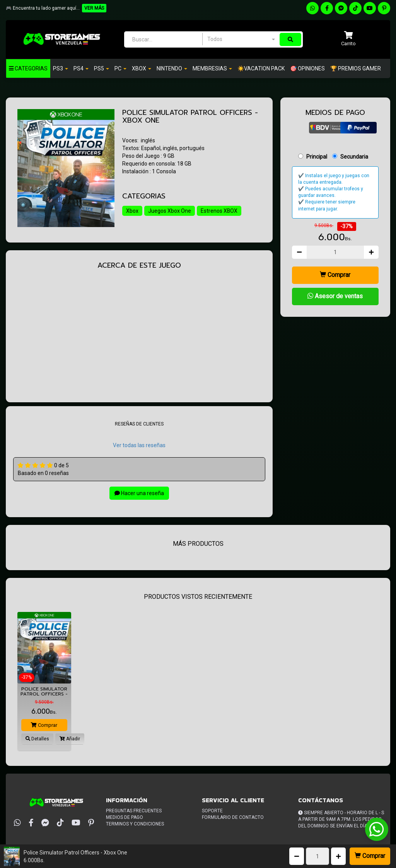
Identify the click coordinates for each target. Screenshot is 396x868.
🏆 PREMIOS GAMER (356, 68)
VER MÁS (94, 8)
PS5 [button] (102, 68)
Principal (317, 157)
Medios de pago (125, 817)
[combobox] (241, 39)
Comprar (370, 856)
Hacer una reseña (139, 493)
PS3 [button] (61, 68)
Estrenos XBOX (219, 211)
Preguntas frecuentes (134, 811)
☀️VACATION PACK (261, 68)
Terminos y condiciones (135, 824)
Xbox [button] (142, 68)
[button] (348, 39)
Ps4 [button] (81, 68)
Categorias (28, 68)
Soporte (212, 811)
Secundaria (354, 157)
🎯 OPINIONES (307, 68)
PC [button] (120, 68)
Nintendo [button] (172, 68)
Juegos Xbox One (170, 211)
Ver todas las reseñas (139, 445)
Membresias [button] (212, 68)
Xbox (132, 211)
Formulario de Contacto (233, 817)
